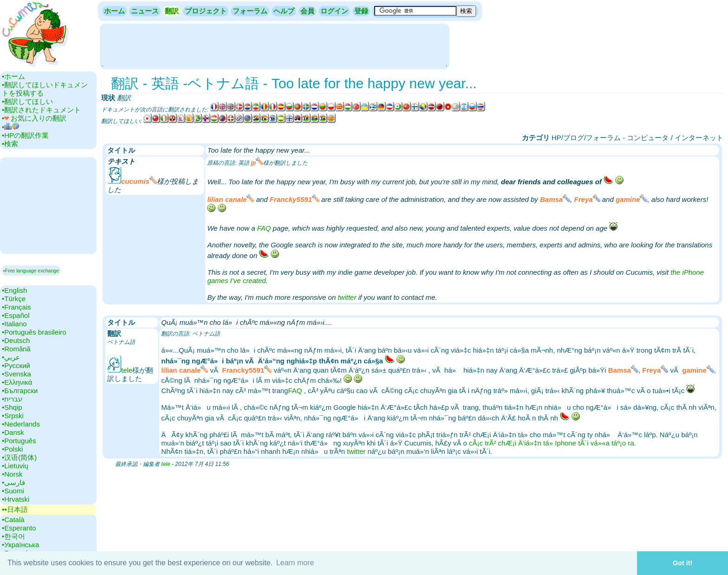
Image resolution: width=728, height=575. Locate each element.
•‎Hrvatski (16, 499)
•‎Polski (12, 449)
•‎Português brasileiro (34, 332)
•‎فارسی (13, 482)
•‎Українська (20, 545)
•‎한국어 (13, 536)
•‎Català (13, 520)
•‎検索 (10, 144)
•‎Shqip (12, 407)
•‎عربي (11, 357)
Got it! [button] (682, 563)
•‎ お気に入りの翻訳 (34, 118)
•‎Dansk (13, 432)
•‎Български (20, 391)
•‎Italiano (14, 324)
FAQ (264, 228)
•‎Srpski (13, 416)
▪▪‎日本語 (15, 509)
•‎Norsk (12, 474)
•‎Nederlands (21, 424)
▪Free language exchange (31, 271)
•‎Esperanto (19, 528)
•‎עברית (12, 399)
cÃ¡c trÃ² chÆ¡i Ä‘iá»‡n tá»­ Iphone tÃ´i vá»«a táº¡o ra (552, 443)
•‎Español (16, 315)
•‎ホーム (13, 76)
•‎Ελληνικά (17, 382)
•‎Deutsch (16, 340)
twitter (347, 297)
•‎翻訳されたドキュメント (41, 110)
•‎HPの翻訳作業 (25, 135)
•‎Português (19, 441)
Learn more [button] (295, 563)
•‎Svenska (16, 374)
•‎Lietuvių (15, 466)
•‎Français (16, 307)
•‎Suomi (13, 491)
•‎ (10, 127)
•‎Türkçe (14, 299)
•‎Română (16, 349)
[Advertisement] (274, 45)
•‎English (14, 290)
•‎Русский (16, 365)
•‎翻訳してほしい (27, 101)
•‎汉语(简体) (19, 457)
